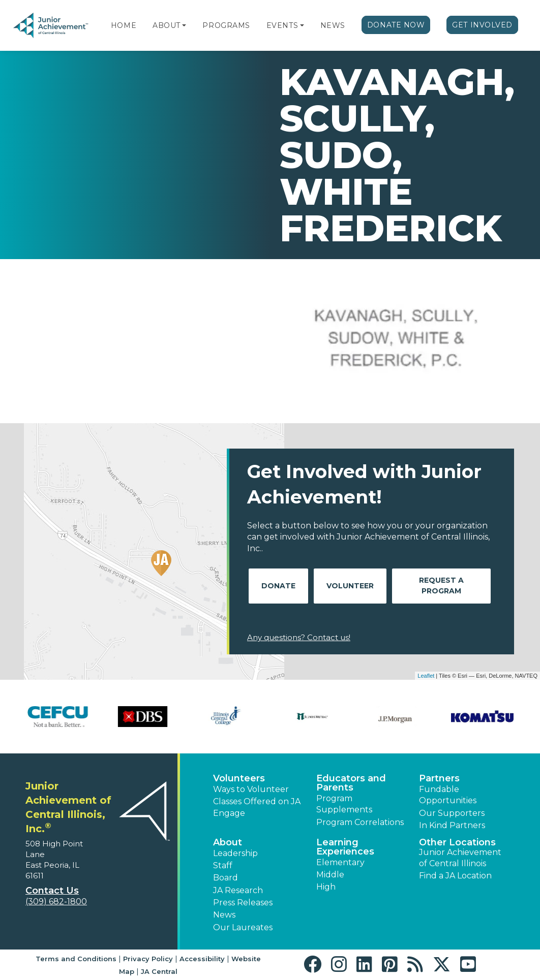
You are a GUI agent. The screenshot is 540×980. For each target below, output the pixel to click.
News (333, 25)
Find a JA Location (455, 876)
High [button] (326, 887)
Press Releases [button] (243, 903)
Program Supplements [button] (344, 804)
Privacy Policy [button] (148, 959)
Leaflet (426, 676)
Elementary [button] (340, 862)
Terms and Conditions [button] (76, 959)
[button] (184, 25)
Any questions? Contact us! (299, 637)
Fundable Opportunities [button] (448, 795)
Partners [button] (439, 778)
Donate (278, 586)
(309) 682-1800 (56, 902)
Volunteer (350, 586)
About (167, 25)
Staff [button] (223, 865)
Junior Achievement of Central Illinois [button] (460, 858)
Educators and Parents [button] (351, 783)
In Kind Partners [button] (452, 825)
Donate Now (396, 25)
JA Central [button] (159, 971)
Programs (226, 25)
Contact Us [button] (52, 891)
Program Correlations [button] (360, 822)
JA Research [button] (238, 890)
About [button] (228, 842)
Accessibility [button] (202, 959)
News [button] (224, 915)
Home (124, 25)
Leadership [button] (235, 853)
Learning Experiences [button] (345, 847)
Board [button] (226, 878)
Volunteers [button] (239, 778)
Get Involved (482, 25)
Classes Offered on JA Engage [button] (257, 807)
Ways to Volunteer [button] (251, 789)
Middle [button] (330, 875)
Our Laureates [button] (243, 927)
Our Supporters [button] (452, 813)
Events (282, 25)
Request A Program (441, 586)
